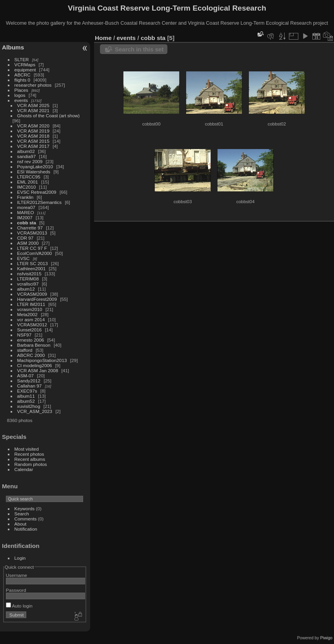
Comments (26, 519)
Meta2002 (27, 314)
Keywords (25, 508)
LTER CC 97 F (32, 248)
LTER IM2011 (31, 304)
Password (16, 590)
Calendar (24, 469)
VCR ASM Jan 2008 (38, 370)
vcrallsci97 (28, 284)
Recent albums (30, 459)
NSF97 (25, 335)
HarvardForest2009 (37, 299)
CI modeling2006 (35, 365)
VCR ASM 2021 (33, 110)
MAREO (26, 212)
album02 (26, 151)
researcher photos (33, 85)
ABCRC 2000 (31, 355)
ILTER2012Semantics (40, 202)
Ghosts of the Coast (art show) (49, 116)
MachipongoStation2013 (42, 360)
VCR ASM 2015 (33, 141)
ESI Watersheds (34, 172)
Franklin (25, 197)
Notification (26, 529)
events (21, 100)
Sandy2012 (29, 381)
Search (22, 514)
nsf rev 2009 (30, 161)
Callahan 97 (30, 386)
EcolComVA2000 (35, 253)
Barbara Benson (34, 345)
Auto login (19, 606)
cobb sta (27, 223)
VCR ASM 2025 (33, 105)
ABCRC (23, 75)
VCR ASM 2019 (33, 131)
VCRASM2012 (32, 325)
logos (20, 95)
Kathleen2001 (32, 268)
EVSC (24, 258)
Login (20, 558)
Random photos (31, 464)
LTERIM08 (28, 279)
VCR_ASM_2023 (35, 411)
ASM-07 (26, 376)
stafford (25, 350)
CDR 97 (25, 238)
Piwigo (326, 638)
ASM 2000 (28, 243)
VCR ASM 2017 (33, 146)
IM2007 (25, 217)
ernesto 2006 (31, 340)
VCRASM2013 (32, 233)
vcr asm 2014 (31, 319)
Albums (13, 47)
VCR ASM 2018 (33, 136)
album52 (26, 401)
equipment (25, 70)
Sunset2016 (30, 330)
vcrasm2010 (30, 309)
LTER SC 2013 (33, 263)
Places (21, 90)
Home (103, 38)
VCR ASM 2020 (33, 126)
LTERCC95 (29, 177)
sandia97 (27, 156)
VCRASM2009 (32, 294)
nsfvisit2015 (29, 274)
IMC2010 (27, 187)
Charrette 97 (30, 228)
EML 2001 (28, 182)
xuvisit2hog (29, 406)
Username (16, 575)
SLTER (22, 59)
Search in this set (139, 49)
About (21, 524)
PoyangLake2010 (35, 166)
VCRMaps (25, 65)
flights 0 (23, 80)
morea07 (26, 207)
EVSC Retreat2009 (37, 192)
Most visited (27, 449)
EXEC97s (27, 391)
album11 (26, 396)
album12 (26, 289)
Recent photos (29, 454)
